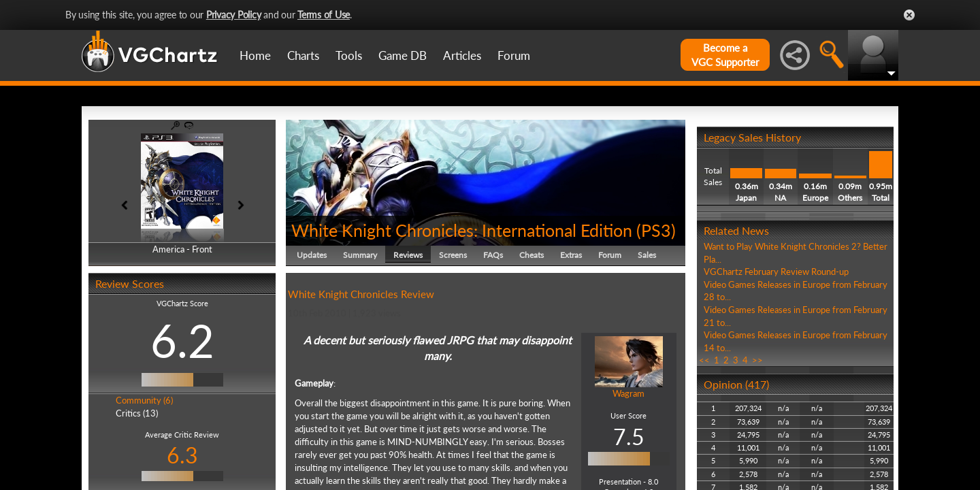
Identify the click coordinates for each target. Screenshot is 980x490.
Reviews (408, 255)
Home (255, 55)
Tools (349, 55)
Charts (303, 55)
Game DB (403, 55)
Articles (462, 55)
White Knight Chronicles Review (361, 294)
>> (757, 360)
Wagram (628, 393)
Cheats (532, 255)
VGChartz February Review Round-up (776, 272)
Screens (453, 255)
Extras (571, 255)
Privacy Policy (234, 15)
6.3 (182, 455)
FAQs (493, 255)
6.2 (182, 340)
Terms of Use (324, 15)
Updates (312, 255)
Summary (360, 255)
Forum (514, 55)
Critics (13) (137, 413)
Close (909, 15)
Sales (647, 255)
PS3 (656, 230)
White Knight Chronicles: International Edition (462, 230)
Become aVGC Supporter (725, 55)
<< (704, 360)
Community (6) (144, 400)
